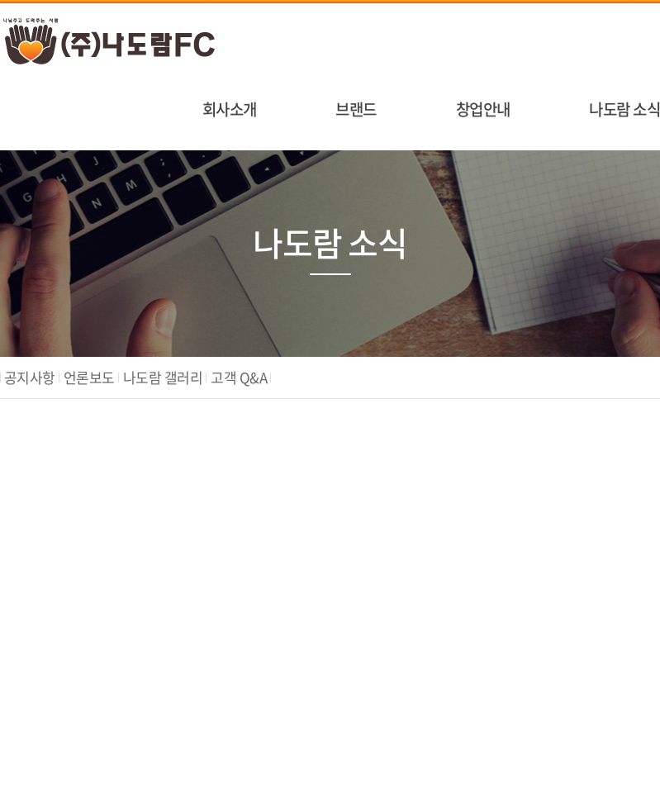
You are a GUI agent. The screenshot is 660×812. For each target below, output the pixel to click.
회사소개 (230, 109)
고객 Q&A (239, 377)
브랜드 (356, 109)
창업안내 (483, 109)
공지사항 (30, 377)
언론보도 (89, 377)
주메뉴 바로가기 (0, 0)
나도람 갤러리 (163, 377)
